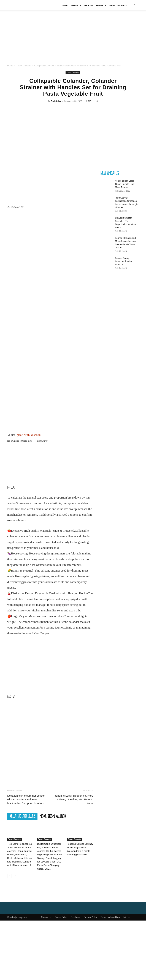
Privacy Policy (90, 977)
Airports (76, 5)
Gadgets (101, 5)
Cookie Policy (61, 977)
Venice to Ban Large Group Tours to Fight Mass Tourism (125, 191)
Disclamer (76, 977)
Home (65, 5)
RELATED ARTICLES (22, 876)
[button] (134, 5)
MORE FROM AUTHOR (53, 876)
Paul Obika (56, 108)
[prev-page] (10, 935)
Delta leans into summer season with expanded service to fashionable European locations (26, 859)
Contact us (46, 977)
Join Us (127, 977)
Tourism (89, 5)
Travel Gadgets (24, 72)
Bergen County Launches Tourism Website (124, 268)
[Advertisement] (73, 40)
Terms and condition (110, 977)
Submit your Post (119, 5)
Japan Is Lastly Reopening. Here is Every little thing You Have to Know (74, 859)
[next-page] (15, 935)
